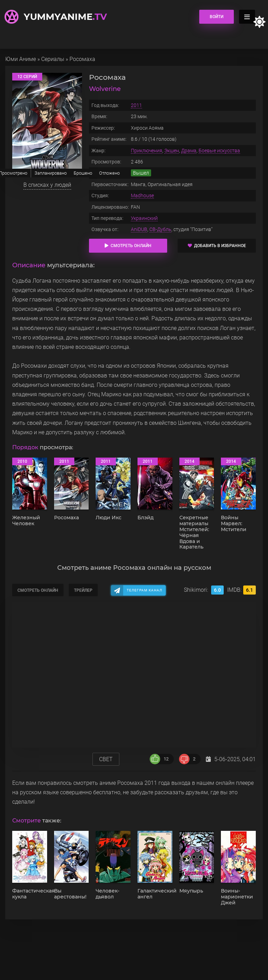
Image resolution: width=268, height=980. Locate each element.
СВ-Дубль (160, 229)
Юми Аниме (21, 59)
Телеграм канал (144, 590)
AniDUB (139, 229)
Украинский (144, 218)
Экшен (172, 151)
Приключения (147, 151)
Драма (189, 151)
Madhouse (142, 196)
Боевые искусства (219, 151)
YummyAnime (65, 17)
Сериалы (53, 59)
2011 (136, 105)
